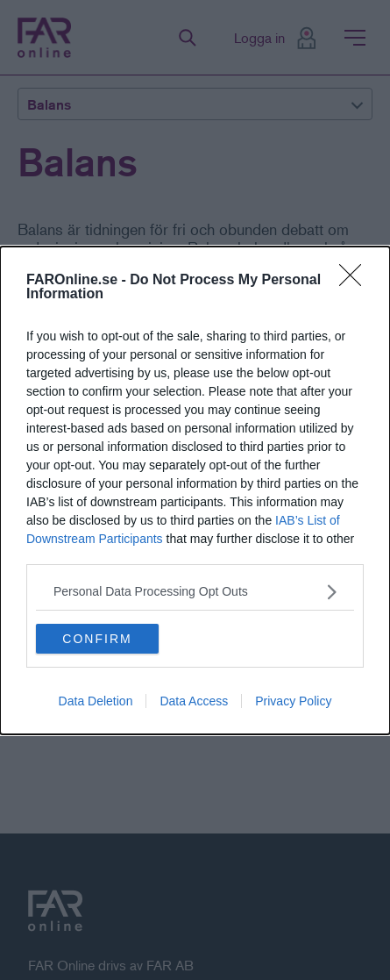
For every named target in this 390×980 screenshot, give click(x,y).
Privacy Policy (293, 701)
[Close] (356, 281)
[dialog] (195, 490)
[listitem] (195, 592)
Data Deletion (96, 701)
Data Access (194, 701)
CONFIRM (97, 639)
